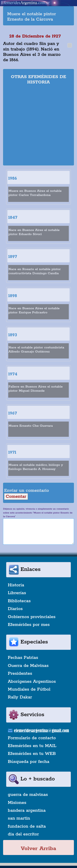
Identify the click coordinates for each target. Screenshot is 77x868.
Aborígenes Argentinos (32, 682)
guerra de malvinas (28, 795)
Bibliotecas (19, 601)
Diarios (15, 609)
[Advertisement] (38, 126)
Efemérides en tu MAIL (32, 746)
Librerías (17, 593)
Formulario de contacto (32, 738)
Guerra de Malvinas (28, 666)
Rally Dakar (20, 697)
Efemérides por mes (29, 625)
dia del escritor (23, 834)
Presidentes (20, 674)
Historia (16, 585)
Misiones (17, 803)
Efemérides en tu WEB (32, 754)
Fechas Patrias (23, 658)
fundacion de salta (27, 826)
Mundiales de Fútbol (29, 689)
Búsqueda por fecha (29, 762)
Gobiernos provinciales (32, 617)
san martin (19, 818)
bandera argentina (27, 811)
